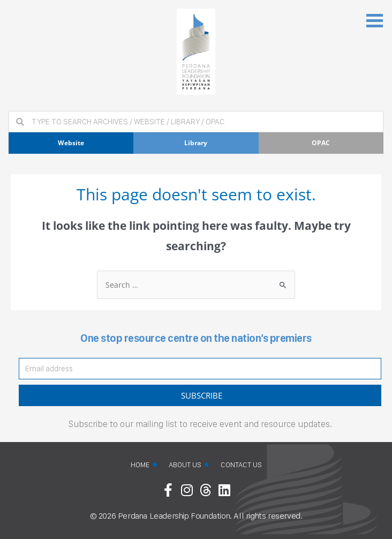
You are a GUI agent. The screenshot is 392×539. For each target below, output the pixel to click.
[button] (375, 20)
